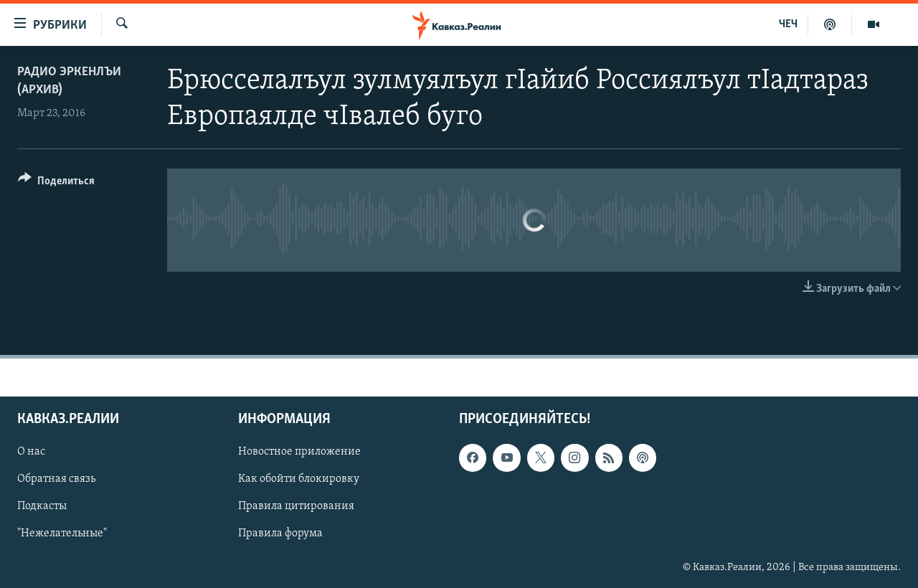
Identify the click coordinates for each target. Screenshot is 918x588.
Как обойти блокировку (299, 479)
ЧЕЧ (788, 24)
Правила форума (280, 534)
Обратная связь (56, 479)
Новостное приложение (299, 452)
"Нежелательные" (62, 534)
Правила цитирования (296, 506)
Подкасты (42, 506)
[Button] (56, 183)
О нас (31, 452)
